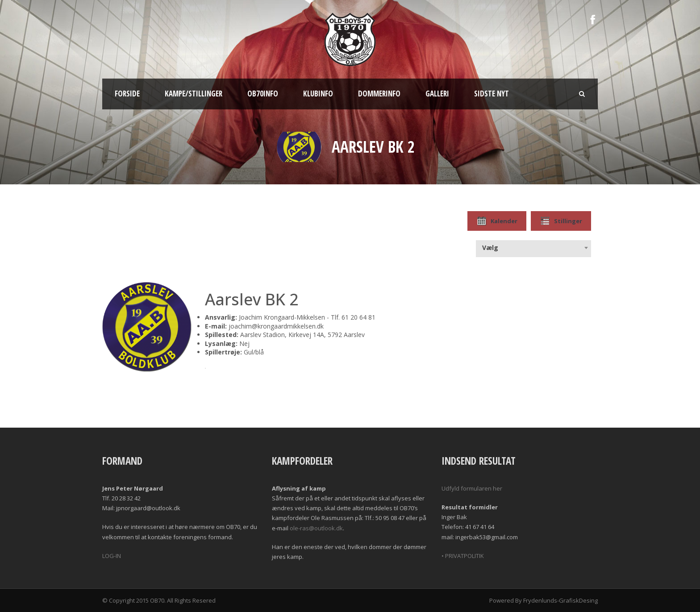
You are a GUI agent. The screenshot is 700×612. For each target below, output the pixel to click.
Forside (127, 94)
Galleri (437, 94)
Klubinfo (318, 94)
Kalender (497, 221)
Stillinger (561, 221)
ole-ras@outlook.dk (316, 528)
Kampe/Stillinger (194, 94)
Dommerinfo (379, 94)
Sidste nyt (492, 94)
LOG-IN (112, 556)
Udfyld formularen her (472, 488)
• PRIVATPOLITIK (463, 556)
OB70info (263, 94)
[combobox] (533, 248)
